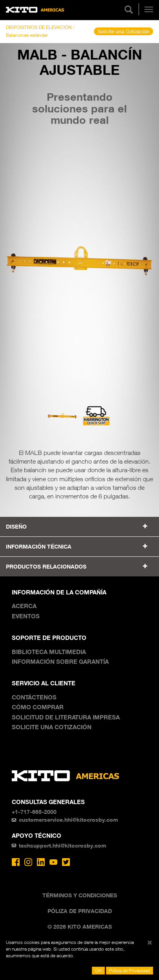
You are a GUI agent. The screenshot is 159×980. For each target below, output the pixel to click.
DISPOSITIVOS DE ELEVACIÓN (39, 27)
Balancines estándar (27, 35)
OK (98, 970)
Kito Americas (35, 10)
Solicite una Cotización (123, 31)
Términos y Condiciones (80, 895)
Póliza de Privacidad (80, 911)
